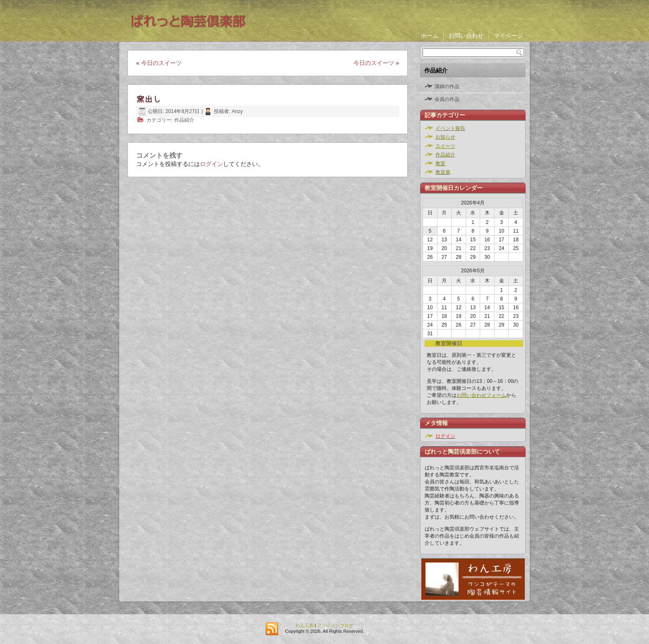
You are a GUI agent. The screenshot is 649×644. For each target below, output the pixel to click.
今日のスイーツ (161, 63)
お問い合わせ (466, 36)
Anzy (237, 111)
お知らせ (445, 137)
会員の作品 (447, 99)
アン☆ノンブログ (335, 625)
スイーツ (445, 146)
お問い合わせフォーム (481, 395)
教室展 (443, 172)
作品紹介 (184, 120)
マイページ (508, 36)
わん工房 (305, 625)
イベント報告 (450, 128)
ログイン (212, 164)
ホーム (430, 36)
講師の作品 (447, 87)
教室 (440, 163)
